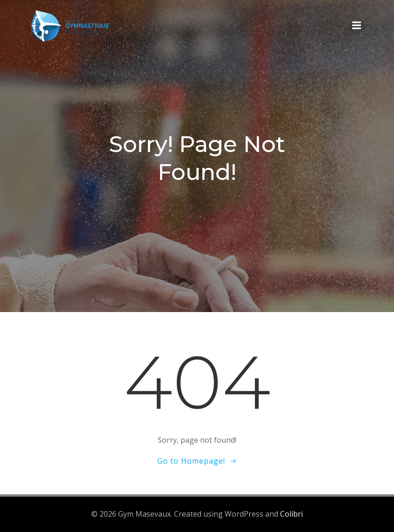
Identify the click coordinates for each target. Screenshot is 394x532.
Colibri (291, 514)
